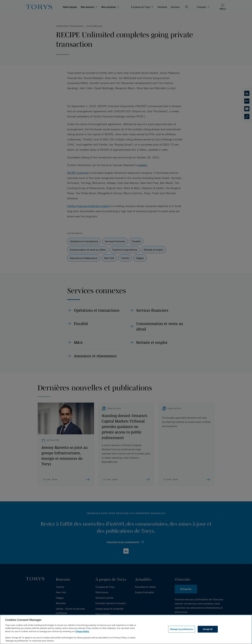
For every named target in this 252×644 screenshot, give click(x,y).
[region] (126, 629)
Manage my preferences (182, 629)
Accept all (208, 629)
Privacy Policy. (82, 631)
